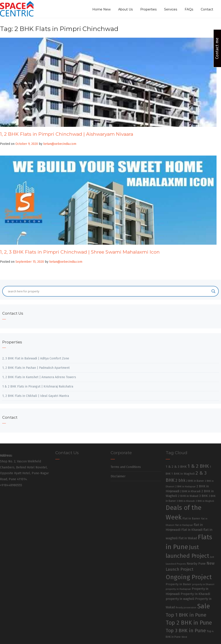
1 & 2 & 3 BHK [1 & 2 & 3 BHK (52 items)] (176, 467)
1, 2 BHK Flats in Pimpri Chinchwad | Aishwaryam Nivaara (67, 134)
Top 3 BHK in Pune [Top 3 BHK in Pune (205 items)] (186, 631)
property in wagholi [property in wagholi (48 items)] (180, 599)
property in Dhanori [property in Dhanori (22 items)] (203, 584)
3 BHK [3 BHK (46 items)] (203, 496)
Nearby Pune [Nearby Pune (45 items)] (196, 564)
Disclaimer (118, 476)
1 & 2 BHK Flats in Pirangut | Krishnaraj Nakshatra (38, 387)
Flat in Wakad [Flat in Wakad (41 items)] (188, 538)
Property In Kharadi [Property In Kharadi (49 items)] (195, 594)
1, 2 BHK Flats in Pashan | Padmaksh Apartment (36, 368)
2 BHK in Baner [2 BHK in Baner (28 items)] (195, 481)
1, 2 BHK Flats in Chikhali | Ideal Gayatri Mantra (36, 396)
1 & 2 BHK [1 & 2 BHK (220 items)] (198, 466)
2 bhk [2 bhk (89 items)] (180, 481)
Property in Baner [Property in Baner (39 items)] (179, 584)
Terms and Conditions (126, 467)
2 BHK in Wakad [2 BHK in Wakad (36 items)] (188, 496)
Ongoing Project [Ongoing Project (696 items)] (189, 577)
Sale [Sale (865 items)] (203, 606)
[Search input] (108, 291)
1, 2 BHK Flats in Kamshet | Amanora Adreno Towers (39, 377)
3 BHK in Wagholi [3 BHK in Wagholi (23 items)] (205, 501)
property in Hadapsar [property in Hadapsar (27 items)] (178, 589)
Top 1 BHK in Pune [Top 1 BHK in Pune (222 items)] (186, 615)
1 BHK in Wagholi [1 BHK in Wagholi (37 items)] (183, 474)
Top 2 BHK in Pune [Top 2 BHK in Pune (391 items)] (189, 623)
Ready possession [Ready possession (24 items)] (186, 608)
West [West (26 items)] (184, 637)
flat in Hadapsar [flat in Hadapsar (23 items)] (184, 525)
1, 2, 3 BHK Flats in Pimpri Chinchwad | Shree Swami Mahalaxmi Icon (80, 252)
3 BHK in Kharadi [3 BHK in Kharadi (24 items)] (186, 501)
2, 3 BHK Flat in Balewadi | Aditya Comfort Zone (36, 358)
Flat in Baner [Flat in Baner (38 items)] (191, 518)
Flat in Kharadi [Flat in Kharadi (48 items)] (192, 530)
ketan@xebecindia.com (60, 144)
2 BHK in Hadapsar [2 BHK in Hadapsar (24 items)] (185, 487)
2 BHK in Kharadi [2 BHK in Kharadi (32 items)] (190, 491)
